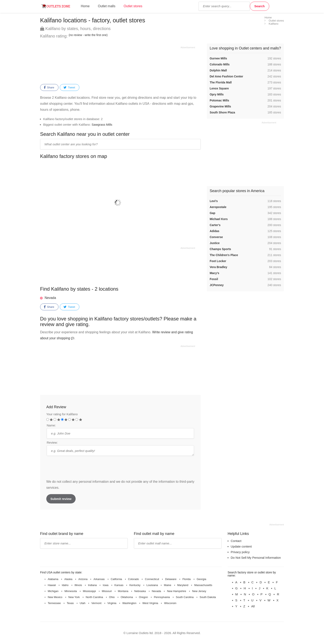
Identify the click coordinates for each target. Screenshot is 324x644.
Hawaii (52, 585)
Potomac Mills (219, 100)
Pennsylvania (162, 597)
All (253, 606)
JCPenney (217, 285)
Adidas (215, 231)
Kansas (119, 585)
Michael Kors (219, 219)
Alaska (68, 579)
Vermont (96, 603)
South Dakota (208, 597)
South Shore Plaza (222, 112)
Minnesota (71, 591)
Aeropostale (218, 207)
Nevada (50, 298)
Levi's (214, 201)
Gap (213, 213)
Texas (70, 603)
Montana (123, 591)
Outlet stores (133, 6)
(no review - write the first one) (88, 35)
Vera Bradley (219, 267)
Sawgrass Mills (102, 125)
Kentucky (135, 585)
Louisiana (152, 585)
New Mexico (55, 597)
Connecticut (152, 579)
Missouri (107, 591)
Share (49, 88)
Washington (129, 603)
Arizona (83, 579)
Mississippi (89, 591)
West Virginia (150, 603)
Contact (236, 541)
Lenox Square (219, 88)
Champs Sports (220, 249)
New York (74, 597)
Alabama (53, 579)
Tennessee (54, 603)
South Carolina (185, 597)
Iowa (105, 585)
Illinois (78, 585)
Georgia (201, 579)
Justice (215, 243)
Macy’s (214, 273)
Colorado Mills (220, 64)
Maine (167, 585)
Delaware (171, 579)
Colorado (134, 579)
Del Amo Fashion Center (226, 76)
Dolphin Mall (218, 70)
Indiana (92, 585)
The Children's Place (224, 255)
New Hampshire (176, 591)
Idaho (65, 585)
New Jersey (199, 591)
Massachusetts (203, 585)
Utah (83, 603)
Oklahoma (127, 597)
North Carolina (94, 597)
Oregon (143, 597)
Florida (187, 579)
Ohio (112, 597)
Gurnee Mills (218, 58)
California (116, 579)
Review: (52, 442)
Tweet (69, 88)
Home (85, 6)
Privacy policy (240, 552)
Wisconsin (170, 603)
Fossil (214, 279)
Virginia (112, 603)
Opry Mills (217, 94)
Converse (216, 237)
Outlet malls (107, 6)
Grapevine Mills (220, 106)
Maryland (183, 585)
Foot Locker (218, 261)
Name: (51, 425)
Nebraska (140, 591)
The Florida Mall (221, 82)
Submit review (61, 499)
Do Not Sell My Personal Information (256, 558)
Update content (241, 546)
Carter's (215, 225)
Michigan (53, 591)
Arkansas (99, 579)
